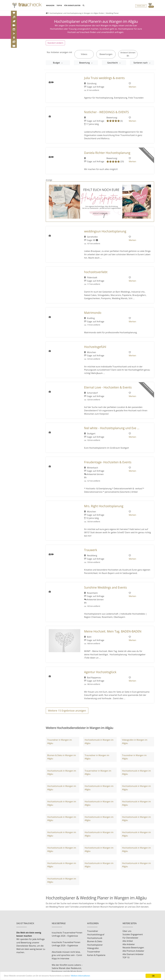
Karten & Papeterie (96, 955)
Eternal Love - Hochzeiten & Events (108, 387)
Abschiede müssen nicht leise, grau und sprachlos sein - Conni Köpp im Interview (67, 955)
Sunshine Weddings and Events (106, 587)
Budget (57, 63)
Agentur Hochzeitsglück (100, 672)
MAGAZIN (50, 5)
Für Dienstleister (130, 938)
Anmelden (141, 6)
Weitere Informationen (86, 976)
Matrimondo (93, 313)
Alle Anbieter (129, 944)
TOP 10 (126, 957)
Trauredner (93, 931)
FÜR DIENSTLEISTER (72, 6)
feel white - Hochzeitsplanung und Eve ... (112, 428)
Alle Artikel (128, 941)
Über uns (127, 931)
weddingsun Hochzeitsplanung (105, 231)
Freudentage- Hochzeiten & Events (108, 462)
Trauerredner (94, 952)
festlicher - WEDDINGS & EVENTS (107, 112)
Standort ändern (55, 43)
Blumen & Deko (95, 941)
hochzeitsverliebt (96, 272)
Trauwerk (91, 550)
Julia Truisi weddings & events (104, 78)
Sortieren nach (141, 63)
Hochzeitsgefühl (95, 347)
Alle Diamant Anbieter (133, 954)
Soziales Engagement (133, 934)
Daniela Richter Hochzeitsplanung (107, 153)
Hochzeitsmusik (95, 938)
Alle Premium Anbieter (133, 951)
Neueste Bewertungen (133, 948)
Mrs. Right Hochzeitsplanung (104, 506)
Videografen (93, 948)
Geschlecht (113, 63)
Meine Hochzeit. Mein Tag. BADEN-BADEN (113, 631)
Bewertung (85, 63)
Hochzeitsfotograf (96, 935)
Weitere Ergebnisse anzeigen (67, 711)
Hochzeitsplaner (95, 945)
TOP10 (59, 6)
